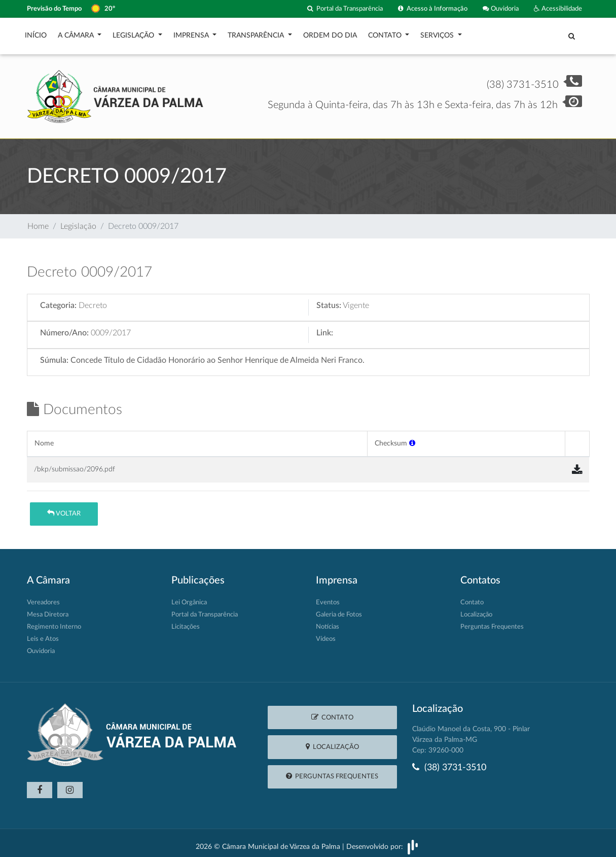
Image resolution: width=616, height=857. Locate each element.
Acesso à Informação (433, 9)
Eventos (328, 597)
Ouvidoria (501, 9)
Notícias (328, 622)
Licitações (186, 622)
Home (38, 221)
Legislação (134, 33)
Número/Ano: (64, 328)
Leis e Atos (43, 634)
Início (36, 33)
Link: (325, 328)
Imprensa (192, 33)
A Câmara (77, 33)
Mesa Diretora (48, 610)
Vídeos (326, 634)
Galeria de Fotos (339, 610)
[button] (412, 438)
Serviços (438, 33)
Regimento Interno (54, 622)
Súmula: (54, 355)
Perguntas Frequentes (492, 622)
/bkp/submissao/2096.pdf (75, 464)
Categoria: (58, 300)
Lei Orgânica (189, 597)
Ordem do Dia (330, 33)
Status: (329, 300)
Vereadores (43, 597)
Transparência (257, 33)
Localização (476, 610)
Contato (386, 33)
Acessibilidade (558, 9)
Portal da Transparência (345, 9)
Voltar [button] (64, 508)
